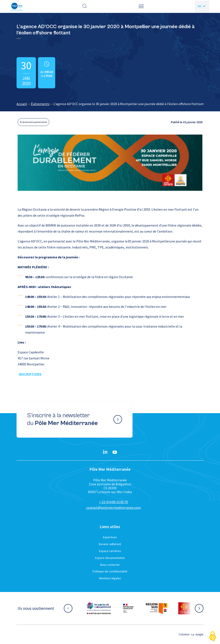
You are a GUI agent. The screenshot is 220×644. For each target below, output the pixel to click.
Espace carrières (110, 551)
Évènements (40, 104)
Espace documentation (110, 558)
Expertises (110, 537)
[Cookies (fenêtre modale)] (212, 637)
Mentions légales (110, 578)
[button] (141, 6)
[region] (110, 104)
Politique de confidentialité (110, 571)
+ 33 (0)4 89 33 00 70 (113, 502)
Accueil (22, 104)
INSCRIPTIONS (30, 374)
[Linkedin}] (105, 452)
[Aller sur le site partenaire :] (99, 608)
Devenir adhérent (110, 544)
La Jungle (197, 634)
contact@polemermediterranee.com (113, 508)
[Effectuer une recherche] (85, 6)
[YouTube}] (115, 452)
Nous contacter (110, 565)
